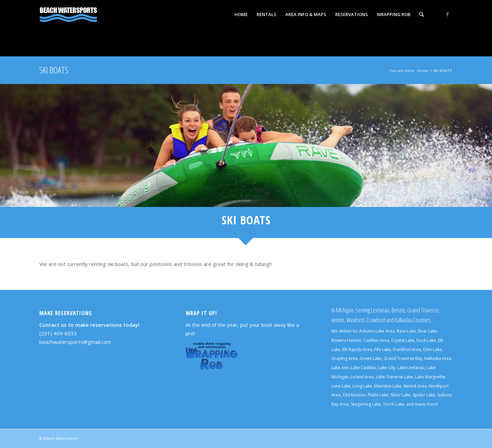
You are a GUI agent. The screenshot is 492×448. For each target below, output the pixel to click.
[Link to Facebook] (448, 14)
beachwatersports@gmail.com (75, 342)
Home (422, 71)
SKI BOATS (54, 70)
